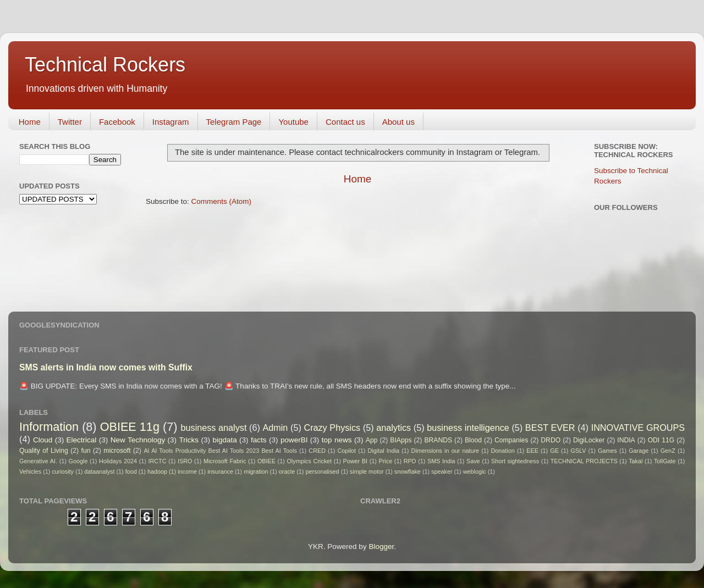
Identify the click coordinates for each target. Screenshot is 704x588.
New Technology (138, 440)
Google (78, 461)
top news (337, 440)
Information (49, 427)
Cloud (43, 440)
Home (30, 122)
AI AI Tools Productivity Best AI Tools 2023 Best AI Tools (220, 451)
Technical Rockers (105, 65)
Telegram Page (234, 122)
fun (86, 451)
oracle (287, 471)
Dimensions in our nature (445, 451)
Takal (636, 461)
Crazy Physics (332, 428)
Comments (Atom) (222, 201)
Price (386, 461)
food (131, 471)
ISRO (185, 461)
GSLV (578, 451)
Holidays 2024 (118, 461)
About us (398, 122)
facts (259, 440)
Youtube (293, 122)
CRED (317, 451)
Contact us (345, 122)
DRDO (551, 440)
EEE (532, 451)
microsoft (117, 451)
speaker (442, 471)
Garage (639, 451)
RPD (410, 461)
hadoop (157, 471)
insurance (220, 471)
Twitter (70, 122)
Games (607, 451)
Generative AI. (38, 461)
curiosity (63, 471)
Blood (473, 440)
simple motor (367, 471)
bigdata (224, 440)
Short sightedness (515, 461)
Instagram (171, 122)
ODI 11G (661, 440)
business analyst (214, 428)
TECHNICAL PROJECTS (584, 461)
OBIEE (266, 461)
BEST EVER (550, 428)
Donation (503, 451)
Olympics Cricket (309, 461)
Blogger (381, 547)
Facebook (117, 122)
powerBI (294, 440)
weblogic (475, 471)
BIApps (401, 440)
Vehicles (30, 471)
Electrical (82, 440)
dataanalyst (99, 471)
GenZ (668, 451)
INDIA (626, 440)
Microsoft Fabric (225, 461)
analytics (394, 428)
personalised (322, 471)
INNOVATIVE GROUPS (638, 428)
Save (473, 461)
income (187, 471)
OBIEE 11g (130, 427)
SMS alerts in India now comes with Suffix (106, 367)
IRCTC (158, 461)
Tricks (189, 440)
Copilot (346, 451)
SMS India (441, 461)
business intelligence (468, 428)
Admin (275, 428)
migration (256, 471)
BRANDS (438, 440)
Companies (511, 440)
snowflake (408, 471)
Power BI (355, 461)
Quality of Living (44, 451)
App (372, 440)
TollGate (665, 461)
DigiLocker (589, 440)
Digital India (384, 451)
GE (554, 451)
